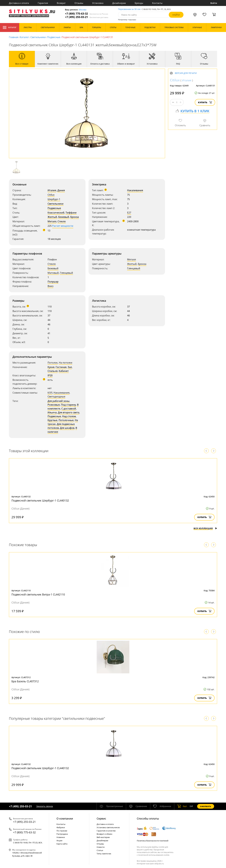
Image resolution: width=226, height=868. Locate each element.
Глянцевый (66, 273)
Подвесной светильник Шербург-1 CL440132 (40, 500)
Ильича (52, 412)
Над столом (69, 416)
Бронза (75, 217)
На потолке (66, 363)
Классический (56, 213)
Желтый (52, 217)
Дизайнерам (119, 3)
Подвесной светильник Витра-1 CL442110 (38, 594)
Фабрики (61, 827)
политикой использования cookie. (154, 855)
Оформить (206, 806)
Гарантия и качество (106, 831)
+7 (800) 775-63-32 (87, 14)
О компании (65, 818)
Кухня (51, 367)
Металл (52, 221)
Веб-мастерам (103, 837)
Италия (52, 190)
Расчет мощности (63, 226)
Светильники (38, 37)
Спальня (53, 371)
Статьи (100, 850)
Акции (59, 840)
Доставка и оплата (19, 3)
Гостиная (61, 367)
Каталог (10, 28)
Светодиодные (56, 397)
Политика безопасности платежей (153, 841)
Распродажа (62, 834)
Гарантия (43, 3)
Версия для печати (186, 73)
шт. (182, 806)
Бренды (139, 3)
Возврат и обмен (104, 834)
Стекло (62, 221)
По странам (62, 831)
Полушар (53, 282)
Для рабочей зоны (59, 401)
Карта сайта (62, 844)
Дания (61, 190)
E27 (129, 213)
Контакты (157, 3)
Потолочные (66, 420)
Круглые (52, 420)
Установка (98, 3)
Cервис (101, 818)
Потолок (53, 363)
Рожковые (54, 405)
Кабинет (64, 371)
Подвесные (54, 37)
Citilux (51, 195)
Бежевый (64, 217)
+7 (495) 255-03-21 (87, 17)
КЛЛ (50, 393)
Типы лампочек (104, 854)
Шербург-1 (54, 199)
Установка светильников (108, 827)
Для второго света (69, 412)
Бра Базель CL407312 (25, 681)
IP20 (50, 375)
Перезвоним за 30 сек (129, 9)
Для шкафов (67, 428)
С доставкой (69, 409)
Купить (205, 102)
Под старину (68, 405)
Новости (101, 847)
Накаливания (135, 190)
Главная (14, 37)
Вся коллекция (205, 528)
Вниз (50, 286)
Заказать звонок (45, 806)
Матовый (53, 273)
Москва (83, 10)
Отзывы (79, 3)
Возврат (61, 3)
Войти (214, 3)
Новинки (61, 837)
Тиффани (71, 213)
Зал (70, 367)
